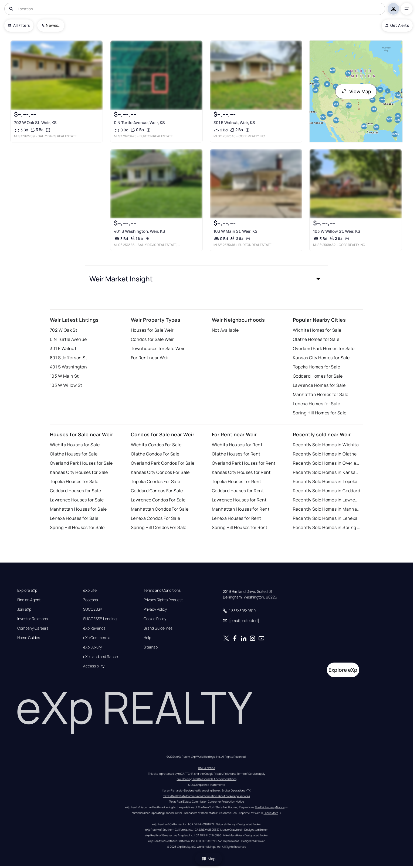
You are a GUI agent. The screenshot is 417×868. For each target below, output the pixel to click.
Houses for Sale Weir (152, 330)
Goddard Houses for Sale (75, 491)
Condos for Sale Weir (152, 339)
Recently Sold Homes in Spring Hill (327, 527)
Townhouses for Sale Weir (158, 348)
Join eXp (24, 609)
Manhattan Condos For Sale (160, 509)
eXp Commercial (97, 638)
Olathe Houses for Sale (74, 454)
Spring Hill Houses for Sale (77, 527)
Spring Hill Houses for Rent (240, 527)
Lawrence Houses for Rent (239, 500)
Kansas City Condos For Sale (160, 472)
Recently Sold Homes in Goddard (326, 491)
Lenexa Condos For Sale (156, 518)
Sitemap (151, 647)
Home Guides (29, 638)
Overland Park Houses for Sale (81, 463)
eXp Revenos (94, 628)
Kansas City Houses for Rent (241, 472)
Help (147, 638)
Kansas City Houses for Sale (79, 472)
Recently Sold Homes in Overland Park (327, 463)
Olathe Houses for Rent (236, 454)
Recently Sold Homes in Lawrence (327, 500)
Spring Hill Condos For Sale (159, 527)
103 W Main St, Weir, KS (235, 231)
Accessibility (94, 666)
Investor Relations (33, 619)
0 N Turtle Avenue (68, 339)
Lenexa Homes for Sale (316, 404)
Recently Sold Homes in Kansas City (327, 472)
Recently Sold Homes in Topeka (325, 481)
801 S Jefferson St (69, 358)
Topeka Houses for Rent (237, 481)
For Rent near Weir (150, 358)
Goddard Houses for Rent (238, 491)
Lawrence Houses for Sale (77, 500)
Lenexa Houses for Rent (237, 518)
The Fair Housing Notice (270, 807)
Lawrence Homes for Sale (319, 385)
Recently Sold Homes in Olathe (325, 454)
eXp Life (90, 590)
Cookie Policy (155, 619)
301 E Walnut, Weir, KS (234, 123)
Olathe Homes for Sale (316, 339)
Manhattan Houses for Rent (241, 509)
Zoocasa (91, 600)
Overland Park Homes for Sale (324, 348)
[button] (206, 279)
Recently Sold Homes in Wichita (326, 445)
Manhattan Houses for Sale (78, 509)
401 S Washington (68, 367)
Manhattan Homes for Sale (321, 394)
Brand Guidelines (158, 628)
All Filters (19, 25)
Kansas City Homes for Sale (321, 358)
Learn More (271, 813)
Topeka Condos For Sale (156, 481)
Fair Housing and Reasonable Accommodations (207, 779)
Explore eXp (27, 590)
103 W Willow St (66, 385)
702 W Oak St (64, 330)
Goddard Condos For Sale (157, 491)
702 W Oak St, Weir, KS (35, 123)
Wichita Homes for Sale (317, 330)
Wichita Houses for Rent (237, 445)
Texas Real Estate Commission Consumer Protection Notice (206, 802)
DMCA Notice (207, 768)
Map (209, 859)
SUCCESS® (93, 609)
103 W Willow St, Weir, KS (337, 231)
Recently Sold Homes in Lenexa (325, 518)
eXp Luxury (92, 647)
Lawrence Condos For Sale (158, 500)
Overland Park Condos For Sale (163, 463)
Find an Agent (29, 600)
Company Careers (33, 628)
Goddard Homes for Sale (318, 376)
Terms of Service (247, 774)
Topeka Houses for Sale (74, 481)
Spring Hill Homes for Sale (320, 413)
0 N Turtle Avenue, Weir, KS (139, 123)
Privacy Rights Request (163, 600)
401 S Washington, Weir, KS (139, 231)
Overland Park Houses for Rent (244, 463)
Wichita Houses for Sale (75, 445)
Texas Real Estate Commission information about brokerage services (207, 796)
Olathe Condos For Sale (155, 454)
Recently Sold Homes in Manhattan (327, 509)
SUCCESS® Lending (100, 619)
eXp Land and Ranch (101, 657)
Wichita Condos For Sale (156, 445)
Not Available (225, 330)
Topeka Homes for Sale (316, 367)
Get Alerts (397, 25)
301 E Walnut (63, 348)
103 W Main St (64, 376)
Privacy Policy (155, 609)
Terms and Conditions (162, 590)
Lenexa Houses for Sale (74, 518)
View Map (356, 91)
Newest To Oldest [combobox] (53, 25)
